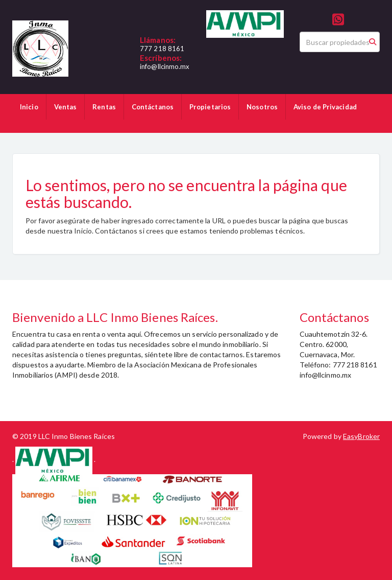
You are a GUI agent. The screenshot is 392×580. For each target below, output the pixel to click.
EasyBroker (361, 436)
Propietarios (210, 107)
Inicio (29, 107)
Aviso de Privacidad (325, 107)
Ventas (66, 107)
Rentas (104, 107)
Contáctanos (153, 107)
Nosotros (262, 107)
